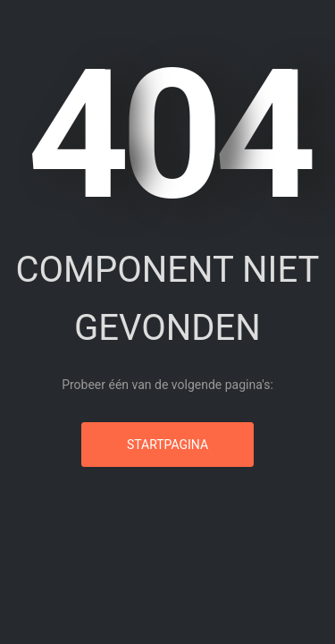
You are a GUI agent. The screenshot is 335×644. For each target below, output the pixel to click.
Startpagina (167, 445)
